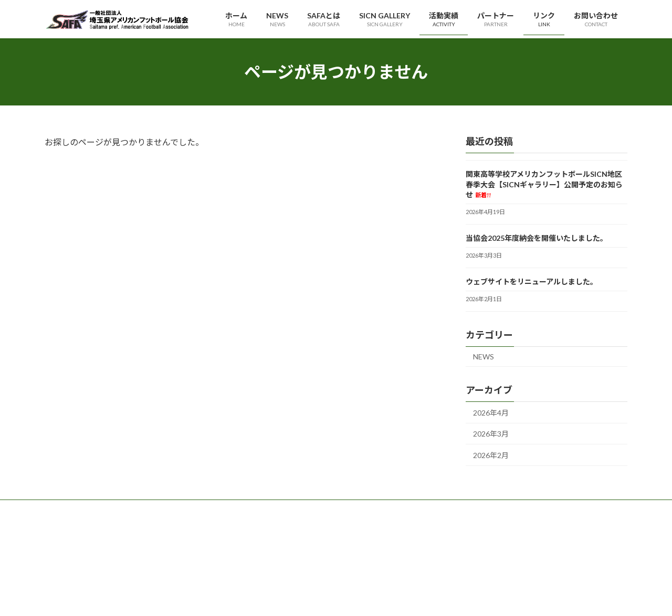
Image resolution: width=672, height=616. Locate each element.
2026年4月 (491, 413)
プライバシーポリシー (481, 535)
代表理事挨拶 (269, 535)
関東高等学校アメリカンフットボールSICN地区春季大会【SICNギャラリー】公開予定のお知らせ (544, 184)
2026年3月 (491, 434)
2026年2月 (491, 455)
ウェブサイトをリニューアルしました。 (532, 282)
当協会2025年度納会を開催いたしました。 (537, 238)
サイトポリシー (472, 553)
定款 (257, 571)
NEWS (484, 357)
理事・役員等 (269, 553)
